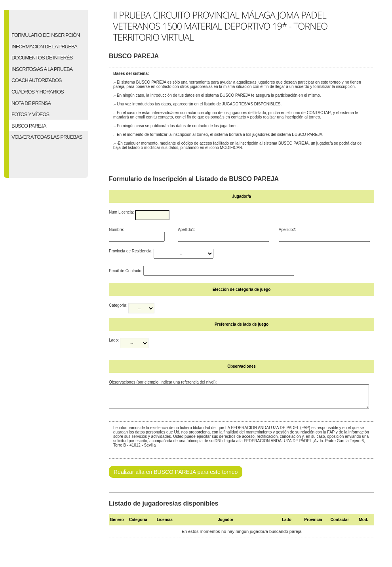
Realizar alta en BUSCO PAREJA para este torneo (176, 477)
